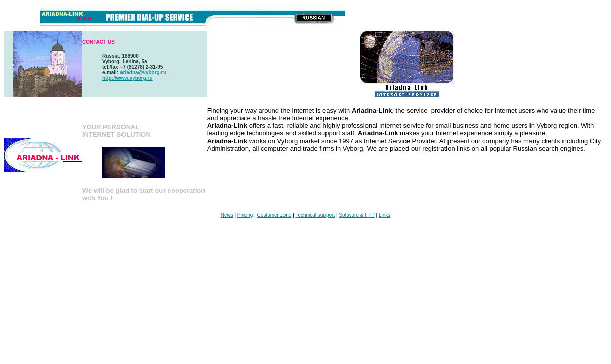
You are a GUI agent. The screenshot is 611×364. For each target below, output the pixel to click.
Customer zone (274, 215)
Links (384, 215)
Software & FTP (356, 215)
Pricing (245, 215)
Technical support (315, 215)
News (227, 215)
